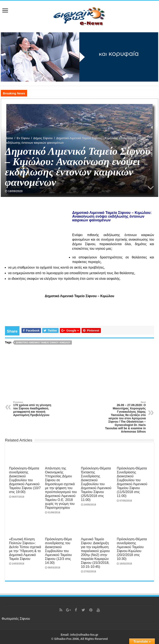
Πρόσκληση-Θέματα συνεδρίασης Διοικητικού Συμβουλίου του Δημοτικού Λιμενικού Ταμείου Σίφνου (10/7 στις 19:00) (25, 480)
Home (9, 138)
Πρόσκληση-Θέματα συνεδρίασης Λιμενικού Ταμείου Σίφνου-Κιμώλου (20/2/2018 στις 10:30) (132, 549)
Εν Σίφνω (23, 138)
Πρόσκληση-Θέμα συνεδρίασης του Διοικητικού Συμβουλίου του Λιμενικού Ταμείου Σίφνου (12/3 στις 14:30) (58, 551)
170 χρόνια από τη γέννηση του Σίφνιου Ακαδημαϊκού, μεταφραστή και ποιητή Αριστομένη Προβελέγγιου (34, 409)
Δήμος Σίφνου (43, 138)
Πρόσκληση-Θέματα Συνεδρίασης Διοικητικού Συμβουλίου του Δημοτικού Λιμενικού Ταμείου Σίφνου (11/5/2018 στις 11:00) (132, 482)
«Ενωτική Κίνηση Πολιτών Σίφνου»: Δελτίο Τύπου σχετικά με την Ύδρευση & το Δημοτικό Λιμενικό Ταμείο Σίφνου (25, 549)
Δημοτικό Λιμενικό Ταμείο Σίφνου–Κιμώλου (43, 343)
